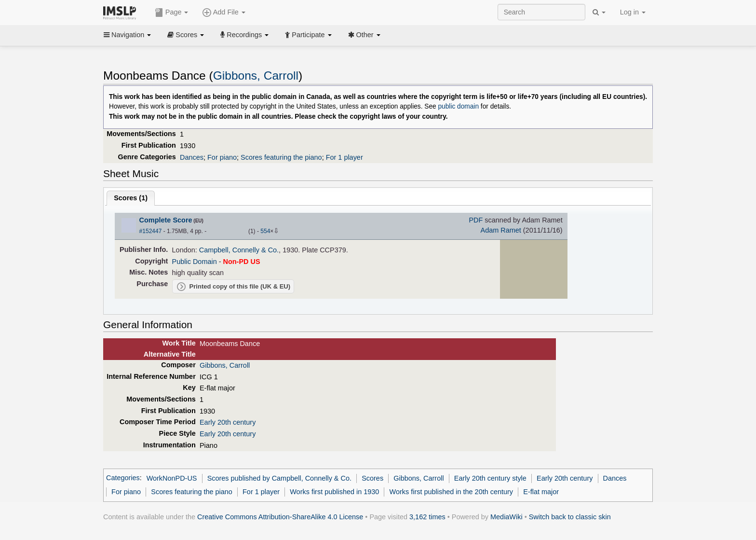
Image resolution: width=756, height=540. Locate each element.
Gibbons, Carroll (256, 76)
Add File (224, 13)
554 (265, 231)
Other (364, 35)
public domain (458, 106)
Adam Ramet (501, 230)
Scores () (131, 198)
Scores (186, 35)
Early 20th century (228, 422)
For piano (222, 157)
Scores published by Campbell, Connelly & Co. (279, 478)
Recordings (244, 35)
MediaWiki (506, 517)
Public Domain (195, 262)
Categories (123, 478)
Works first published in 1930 (334, 492)
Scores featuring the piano (281, 157)
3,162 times (427, 517)
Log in (633, 12)
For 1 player (344, 157)
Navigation (127, 35)
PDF (476, 220)
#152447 (151, 231)
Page (172, 13)
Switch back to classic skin (570, 517)
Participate (308, 35)
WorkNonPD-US (172, 478)
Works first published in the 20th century (452, 492)
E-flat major (541, 492)
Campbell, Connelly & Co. (239, 250)
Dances (192, 157)
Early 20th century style (490, 478)
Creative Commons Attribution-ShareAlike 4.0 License (280, 517)
